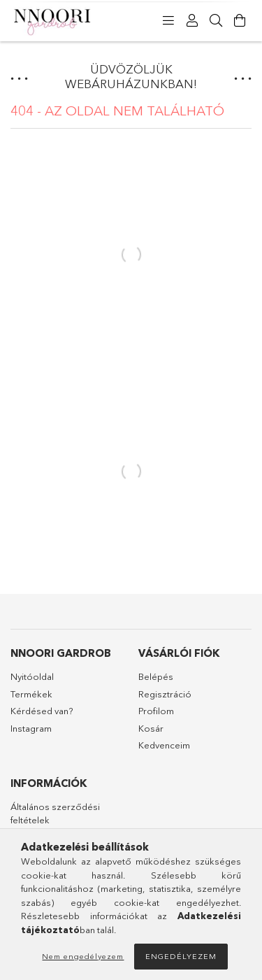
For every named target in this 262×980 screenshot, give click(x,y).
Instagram (31, 728)
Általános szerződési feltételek (55, 814)
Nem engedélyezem (83, 956)
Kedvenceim (164, 745)
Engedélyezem (181, 956)
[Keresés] (216, 21)
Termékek (31, 694)
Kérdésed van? (43, 711)
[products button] (168, 21)
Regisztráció (165, 694)
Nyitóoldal (32, 676)
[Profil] (192, 21)
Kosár (151, 728)
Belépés (156, 676)
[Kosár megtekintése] (240, 21)
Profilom (156, 711)
